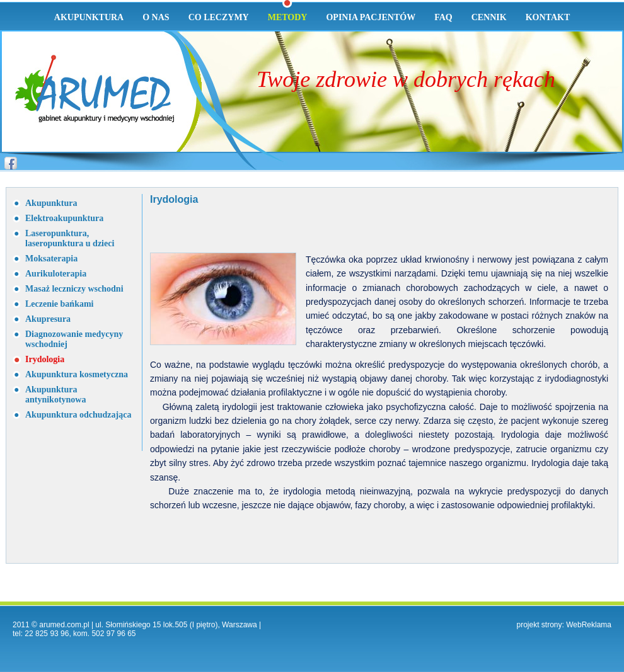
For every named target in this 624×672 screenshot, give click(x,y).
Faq (443, 17)
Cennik (489, 17)
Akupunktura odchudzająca (78, 415)
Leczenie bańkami (60, 304)
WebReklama (589, 625)
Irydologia (45, 359)
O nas (156, 17)
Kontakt (548, 17)
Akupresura (48, 319)
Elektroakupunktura (64, 218)
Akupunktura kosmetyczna (77, 374)
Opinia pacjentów (371, 17)
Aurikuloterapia (56, 274)
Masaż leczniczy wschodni (74, 289)
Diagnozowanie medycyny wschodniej (74, 339)
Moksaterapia (51, 259)
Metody (288, 17)
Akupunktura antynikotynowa (55, 395)
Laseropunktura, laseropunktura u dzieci (70, 238)
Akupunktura (89, 17)
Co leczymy (219, 17)
